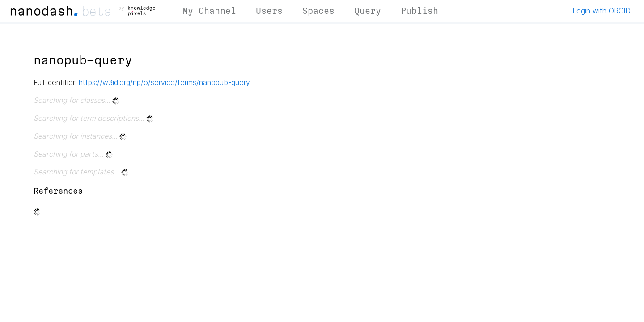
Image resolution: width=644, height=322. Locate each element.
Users (269, 11)
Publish (419, 11)
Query (368, 11)
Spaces (318, 11)
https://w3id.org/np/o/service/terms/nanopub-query (164, 82)
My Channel (209, 11)
